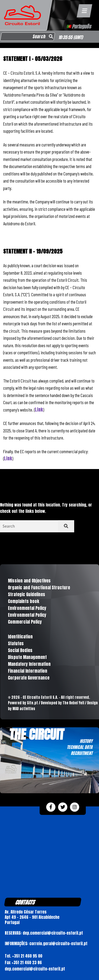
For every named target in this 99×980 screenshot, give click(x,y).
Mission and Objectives (29, 581)
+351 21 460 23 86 (27, 962)
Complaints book (23, 601)
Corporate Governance (29, 678)
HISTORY (86, 741)
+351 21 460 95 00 (27, 956)
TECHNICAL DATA (80, 747)
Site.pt (32, 703)
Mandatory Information (29, 664)
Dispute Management (27, 657)
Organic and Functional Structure (39, 587)
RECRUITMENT (82, 753)
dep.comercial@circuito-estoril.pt (35, 969)
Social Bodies (20, 650)
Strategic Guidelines (27, 594)
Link (39, 410)
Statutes (16, 643)
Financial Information (28, 671)
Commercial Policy (25, 622)
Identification (20, 637)
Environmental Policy (27, 608)
